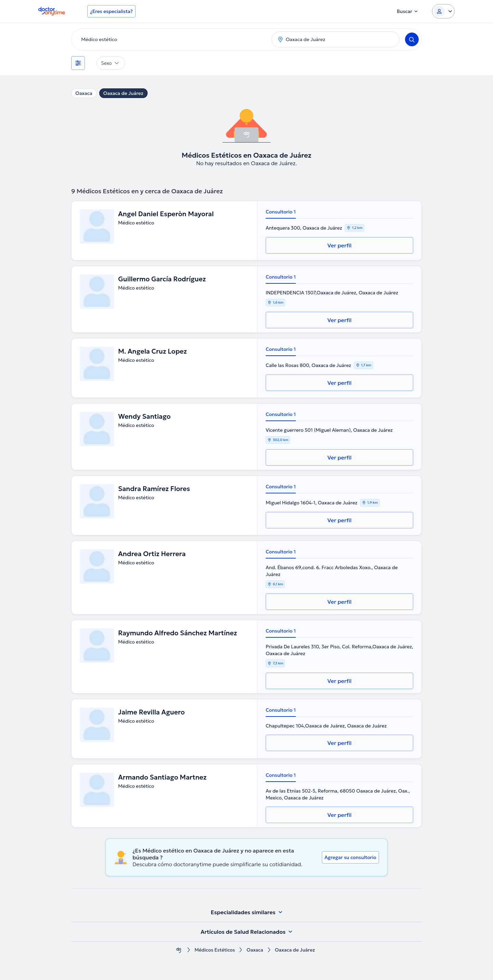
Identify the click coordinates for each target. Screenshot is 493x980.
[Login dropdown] (443, 11)
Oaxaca (84, 93)
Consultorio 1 (281, 212)
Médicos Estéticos (214, 950)
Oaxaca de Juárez (123, 93)
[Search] (412, 39)
